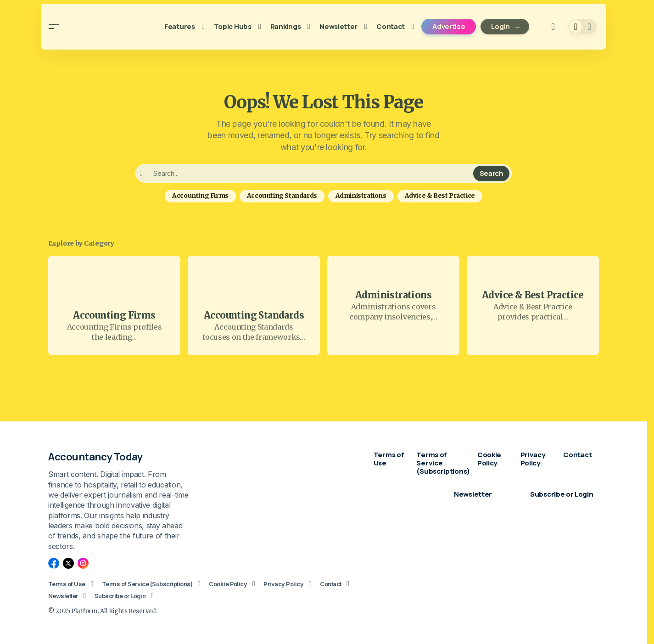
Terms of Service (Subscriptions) (147, 584)
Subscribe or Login (120, 596)
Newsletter (63, 596)
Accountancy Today (95, 457)
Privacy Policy (283, 584)
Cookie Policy (228, 584)
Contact (330, 584)
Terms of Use (67, 584)
